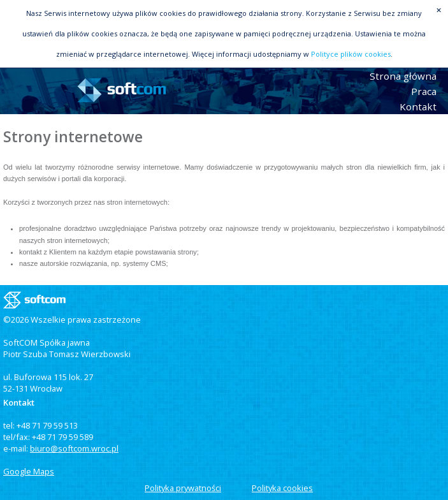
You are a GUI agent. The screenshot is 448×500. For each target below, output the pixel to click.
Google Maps (29, 471)
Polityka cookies (282, 488)
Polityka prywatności (183, 488)
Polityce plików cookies (351, 54)
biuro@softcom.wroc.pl (74, 448)
